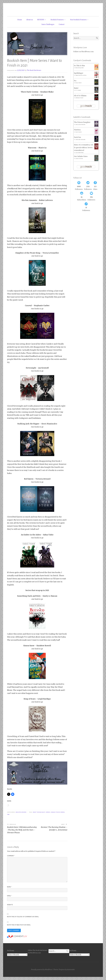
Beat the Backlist (39, 812)
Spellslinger (79, 73)
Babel (76, 88)
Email (10, 896)
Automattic (71, 970)
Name (10, 887)
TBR (8, 814)
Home (20, 20)
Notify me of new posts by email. (19, 925)
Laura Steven (79, 159)
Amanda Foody (79, 98)
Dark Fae (77, 137)
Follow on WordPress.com (83, 52)
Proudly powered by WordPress (42, 970)
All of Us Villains (80, 96)
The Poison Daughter (82, 122)
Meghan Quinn (79, 68)
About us (30, 20)
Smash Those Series (58, 812)
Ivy (75, 81)
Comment (11, 856)
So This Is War (79, 66)
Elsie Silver (79, 132)
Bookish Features (57, 20)
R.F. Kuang (78, 90)
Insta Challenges (48, 24)
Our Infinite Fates (81, 156)
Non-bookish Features (78, 20)
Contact (62, 24)
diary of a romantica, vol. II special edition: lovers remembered (84, 148)
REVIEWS (41, 20)
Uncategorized (21, 812)
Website (10, 905)
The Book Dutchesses (34, 70)
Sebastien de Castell (81, 75)
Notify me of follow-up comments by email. (23, 917)
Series (48, 812)
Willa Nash (79, 83)
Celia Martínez (80, 153)
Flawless (77, 130)
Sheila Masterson (80, 125)
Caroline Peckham (80, 140)
